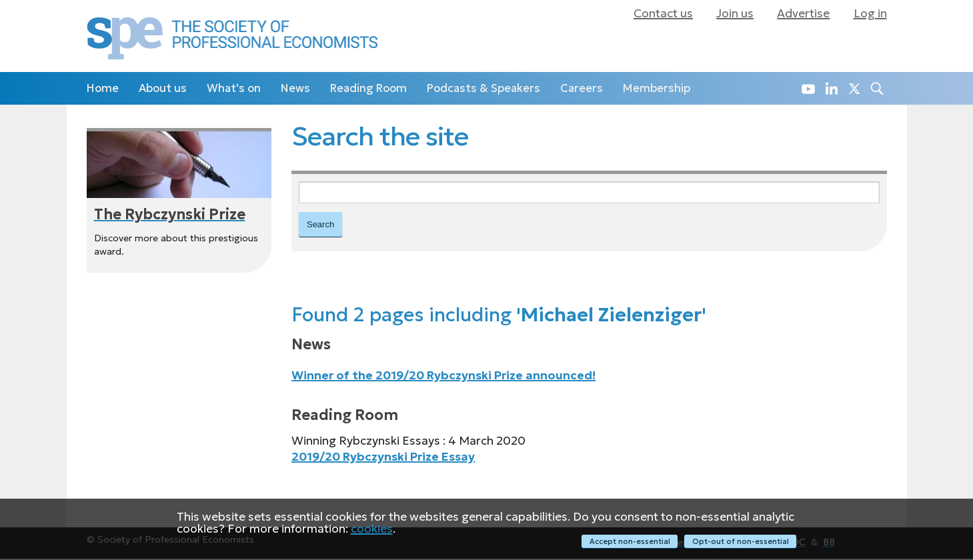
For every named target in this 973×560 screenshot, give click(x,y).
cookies (372, 529)
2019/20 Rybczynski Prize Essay (383, 458)
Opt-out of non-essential (741, 541)
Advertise (803, 13)
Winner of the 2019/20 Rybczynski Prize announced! (443, 377)
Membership (657, 88)
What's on (234, 88)
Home (103, 88)
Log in (870, 13)
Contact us (663, 13)
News (295, 88)
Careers (582, 88)
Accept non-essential (629, 541)
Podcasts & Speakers (483, 88)
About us (163, 88)
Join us (735, 13)
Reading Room (368, 88)
